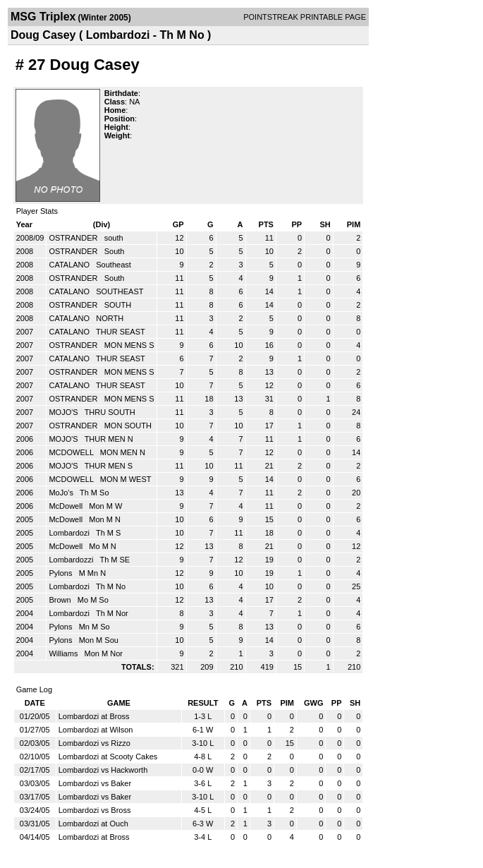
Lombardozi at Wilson (96, 730)
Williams (64, 653)
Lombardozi (70, 533)
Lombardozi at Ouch (93, 824)
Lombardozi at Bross (94, 716)
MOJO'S (64, 412)
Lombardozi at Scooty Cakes (108, 757)
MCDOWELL (72, 452)
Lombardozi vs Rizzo (94, 743)
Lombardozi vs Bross (95, 810)
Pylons (61, 573)
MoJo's (62, 493)
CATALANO (70, 265)
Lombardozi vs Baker (95, 783)
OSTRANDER (74, 238)
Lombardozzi (72, 560)
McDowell (67, 506)
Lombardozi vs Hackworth (103, 770)
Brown (61, 600)
